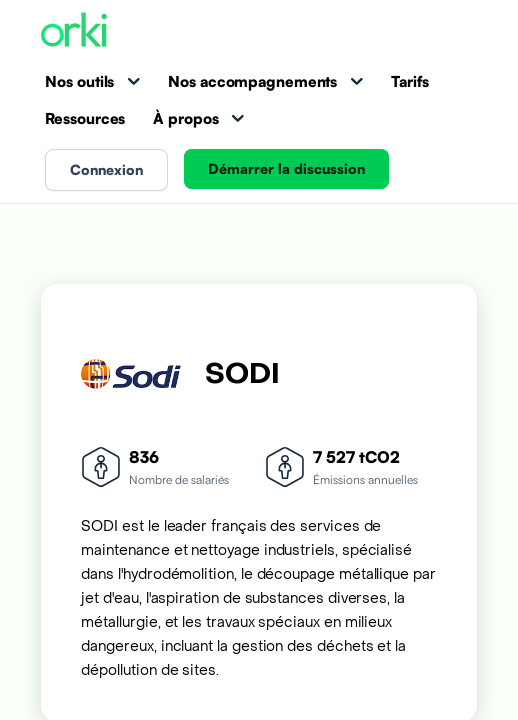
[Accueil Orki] (74, 31)
